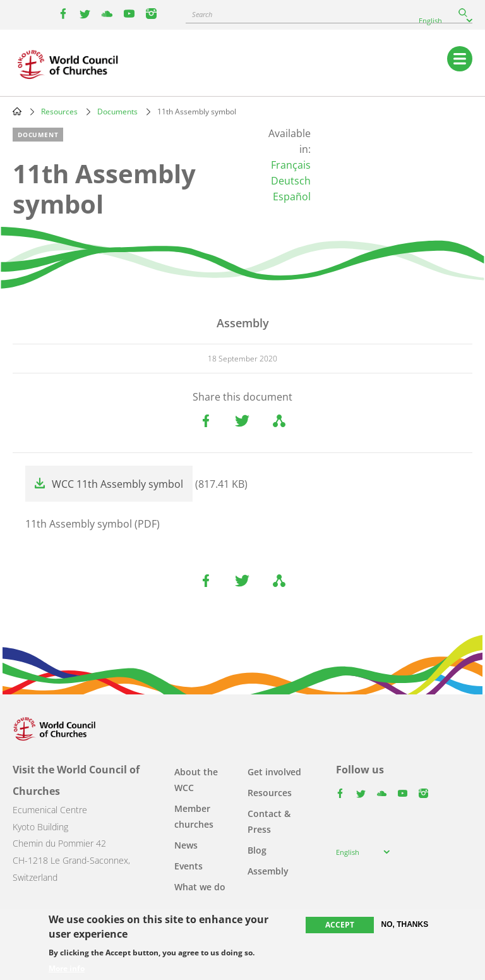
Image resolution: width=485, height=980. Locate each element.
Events (189, 866)
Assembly (268, 871)
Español (292, 197)
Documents (117, 112)
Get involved (274, 772)
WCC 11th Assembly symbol (117, 484)
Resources (59, 112)
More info (67, 969)
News (186, 845)
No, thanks (405, 924)
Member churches (194, 816)
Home (17, 111)
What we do (200, 887)
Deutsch (291, 181)
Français (291, 165)
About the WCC (196, 780)
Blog (257, 850)
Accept (340, 925)
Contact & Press (269, 821)
